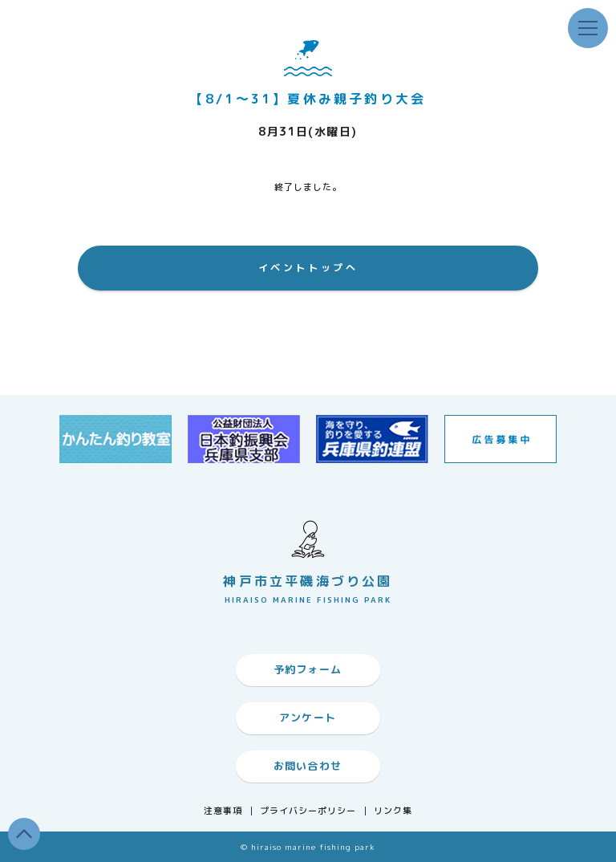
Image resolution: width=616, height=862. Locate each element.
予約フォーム (308, 669)
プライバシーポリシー (308, 811)
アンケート (308, 718)
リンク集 (393, 811)
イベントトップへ (308, 268)
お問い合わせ (308, 766)
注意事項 (223, 811)
